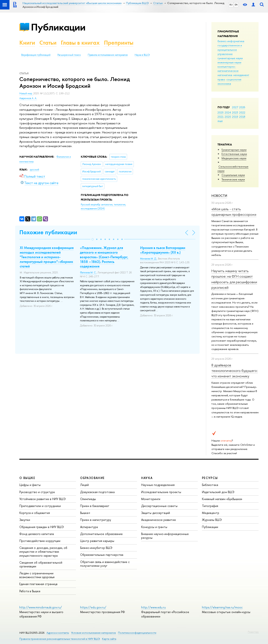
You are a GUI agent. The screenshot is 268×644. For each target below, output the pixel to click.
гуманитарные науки (230, 58)
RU (231, 5)
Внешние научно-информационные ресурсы (165, 536)
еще (220, 121)
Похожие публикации (48, 232)
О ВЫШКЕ (27, 478)
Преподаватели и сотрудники (40, 506)
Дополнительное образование (101, 534)
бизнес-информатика (231, 41)
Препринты (119, 43)
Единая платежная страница (38, 584)
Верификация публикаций (36, 55)
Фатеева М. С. (88, 273)
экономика (224, 84)
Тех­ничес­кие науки (233, 179)
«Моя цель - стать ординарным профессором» (234, 212)
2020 (228, 117)
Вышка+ (85, 513)
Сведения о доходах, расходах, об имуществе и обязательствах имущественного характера (43, 552)
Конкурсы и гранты (154, 527)
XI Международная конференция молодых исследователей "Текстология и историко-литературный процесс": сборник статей (47, 257)
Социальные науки (233, 175)
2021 (221, 117)
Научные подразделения (158, 485)
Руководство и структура (37, 492)
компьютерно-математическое (228, 69)
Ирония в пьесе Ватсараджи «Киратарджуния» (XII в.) (163, 250)
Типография (210, 506)
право (221, 79)
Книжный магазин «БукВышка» (222, 499)
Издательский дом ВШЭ (218, 492)
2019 (235, 117)
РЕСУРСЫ (210, 478)
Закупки (25, 520)
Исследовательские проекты (161, 492)
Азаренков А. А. (28, 98)
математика (225, 75)
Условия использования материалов (94, 633)
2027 (235, 107)
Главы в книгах (80, 43)
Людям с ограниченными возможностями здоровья (37, 575)
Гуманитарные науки (234, 150)
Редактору (253, 632)
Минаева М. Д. (148, 259)
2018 (242, 117)
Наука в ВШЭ (142, 55)
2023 (235, 112)
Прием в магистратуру (96, 520)
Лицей (84, 485)
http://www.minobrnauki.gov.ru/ (41, 607)
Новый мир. (26, 93)
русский (34, 170)
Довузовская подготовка (97, 492)
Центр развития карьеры (97, 541)
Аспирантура (89, 527)
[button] (93, 239)
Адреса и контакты (58, 633)
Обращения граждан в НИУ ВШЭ (42, 527)
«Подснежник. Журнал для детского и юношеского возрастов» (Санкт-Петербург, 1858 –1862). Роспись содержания (104, 257)
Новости (219, 196)
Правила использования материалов (108, 55)
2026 (242, 107)
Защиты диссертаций (156, 513)
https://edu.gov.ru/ (93, 607)
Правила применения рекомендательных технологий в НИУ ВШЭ (60, 639)
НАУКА (147, 478)
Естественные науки (234, 154)
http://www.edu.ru (153, 607)
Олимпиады (88, 499)
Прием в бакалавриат (95, 506)
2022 (242, 112)
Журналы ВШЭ (212, 520)
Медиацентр (211, 513)
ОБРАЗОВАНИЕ (92, 478)
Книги (27, 43)
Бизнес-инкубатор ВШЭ (96, 548)
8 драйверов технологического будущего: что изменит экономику (235, 371)
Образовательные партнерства (102, 555)
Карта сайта (109, 639)
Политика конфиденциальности (137, 633)
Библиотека (210, 485)
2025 (221, 112)
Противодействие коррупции (40, 541)
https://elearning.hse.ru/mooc (222, 607)
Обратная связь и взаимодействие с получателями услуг (105, 564)
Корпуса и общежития (35, 513)
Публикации (58, 27)
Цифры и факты (30, 485)
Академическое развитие (159, 520)
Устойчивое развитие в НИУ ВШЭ (42, 499)
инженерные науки (229, 62)
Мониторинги (151, 499)
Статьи (48, 43)
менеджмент (241, 75)
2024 (228, 112)
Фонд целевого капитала (37, 534)
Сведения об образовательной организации (41, 564)
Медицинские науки (234, 158)
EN (236, 5)
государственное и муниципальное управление (230, 49)
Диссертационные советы (159, 506)
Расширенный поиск (69, 55)
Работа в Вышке (30, 591)
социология (234, 79)
